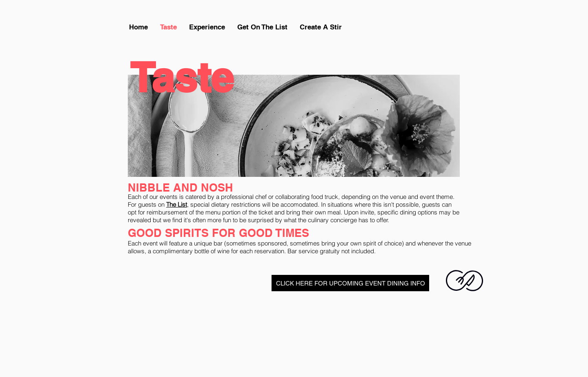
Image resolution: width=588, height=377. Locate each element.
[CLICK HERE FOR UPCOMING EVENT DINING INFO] (350, 283)
